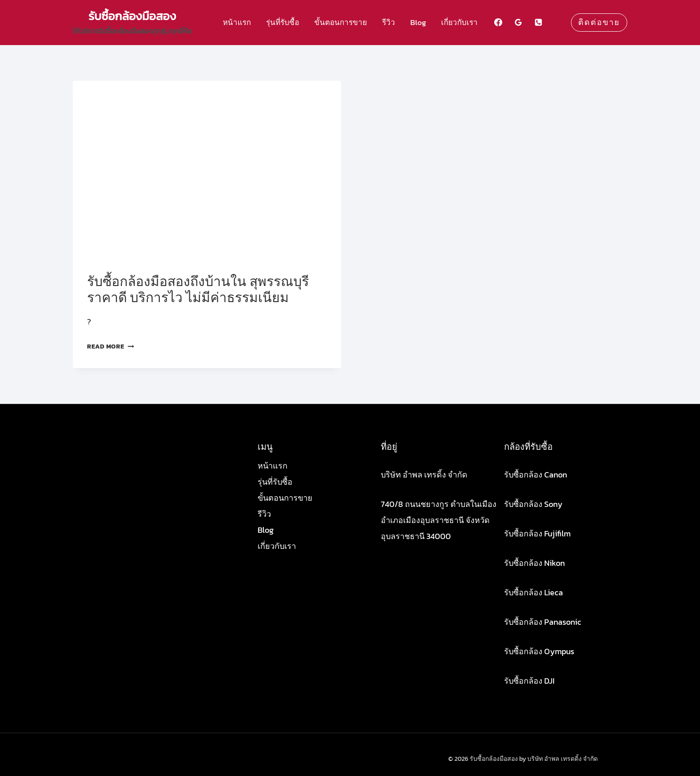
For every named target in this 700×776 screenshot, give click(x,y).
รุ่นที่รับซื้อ (283, 22)
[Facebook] (498, 22)
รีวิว (389, 22)
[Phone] (538, 22)
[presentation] (207, 170)
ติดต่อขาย (599, 22)
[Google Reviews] (518, 22)
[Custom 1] (558, 22)
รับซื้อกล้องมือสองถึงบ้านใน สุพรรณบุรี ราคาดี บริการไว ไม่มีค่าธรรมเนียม (198, 289)
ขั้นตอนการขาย (341, 22)
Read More (110, 346)
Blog (418, 22)
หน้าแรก (237, 22)
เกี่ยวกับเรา (459, 22)
